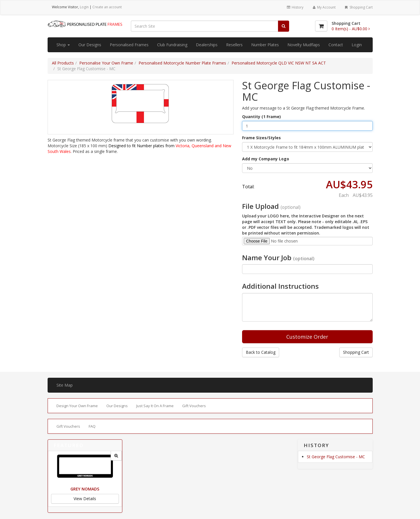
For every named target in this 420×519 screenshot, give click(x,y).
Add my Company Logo (266, 159)
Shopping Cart (358, 7)
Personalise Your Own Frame (106, 63)
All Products (63, 63)
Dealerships (207, 45)
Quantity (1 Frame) (261, 117)
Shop (63, 45)
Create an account (107, 7)
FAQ (92, 426)
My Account (324, 7)
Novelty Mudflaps (304, 45)
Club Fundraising (172, 45)
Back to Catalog (261, 352)
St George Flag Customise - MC (336, 457)
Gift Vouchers (194, 406)
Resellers (234, 45)
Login (84, 7)
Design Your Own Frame (77, 406)
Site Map (65, 385)
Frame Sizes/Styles (261, 138)
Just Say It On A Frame (155, 406)
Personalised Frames (129, 45)
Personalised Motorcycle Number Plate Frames (182, 63)
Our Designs (90, 45)
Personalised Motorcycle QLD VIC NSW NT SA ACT (279, 63)
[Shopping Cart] (321, 26)
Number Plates (265, 45)
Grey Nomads (85, 489)
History (295, 7)
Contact (336, 45)
